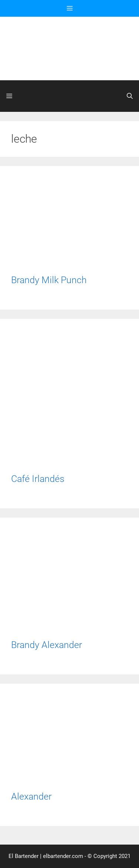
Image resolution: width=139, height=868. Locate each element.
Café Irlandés (38, 479)
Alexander (31, 796)
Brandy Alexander (47, 645)
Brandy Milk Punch (49, 280)
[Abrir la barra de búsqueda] (130, 96)
